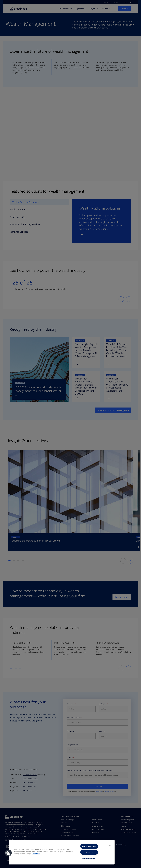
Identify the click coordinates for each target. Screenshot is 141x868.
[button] (8, 853)
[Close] (110, 845)
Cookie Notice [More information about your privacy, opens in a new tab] (36, 854)
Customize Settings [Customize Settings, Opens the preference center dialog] (89, 858)
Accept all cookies (89, 846)
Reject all (89, 852)
